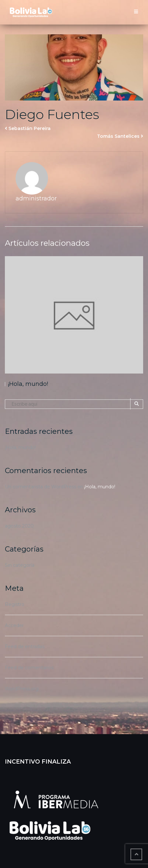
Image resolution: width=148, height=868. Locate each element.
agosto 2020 (19, 526)
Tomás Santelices (118, 136)
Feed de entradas (25, 647)
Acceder (14, 625)
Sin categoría (20, 565)
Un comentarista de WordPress (41, 487)
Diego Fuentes (52, 114)
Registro (15, 604)
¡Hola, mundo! (28, 384)
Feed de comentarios (29, 668)
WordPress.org (22, 689)
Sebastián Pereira (30, 128)
